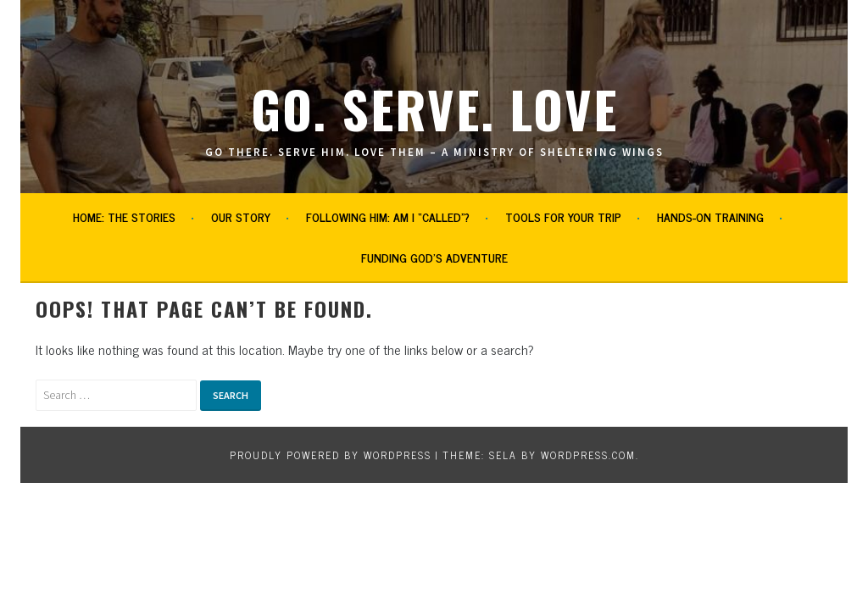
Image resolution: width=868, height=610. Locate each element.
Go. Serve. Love (434, 108)
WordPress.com (588, 455)
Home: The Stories (124, 216)
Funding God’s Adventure (434, 257)
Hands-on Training (710, 216)
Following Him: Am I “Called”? (388, 216)
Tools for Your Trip (563, 216)
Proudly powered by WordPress (331, 455)
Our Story (241, 216)
